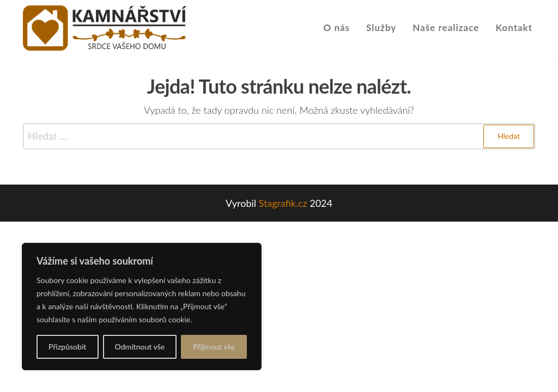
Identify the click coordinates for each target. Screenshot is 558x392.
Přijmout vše (214, 347)
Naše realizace (446, 27)
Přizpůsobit (67, 347)
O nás (337, 27)
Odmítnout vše (140, 347)
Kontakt (514, 27)
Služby (381, 27)
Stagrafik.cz (283, 203)
